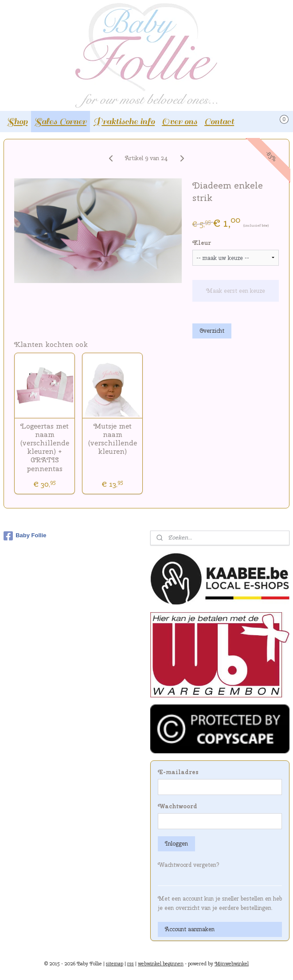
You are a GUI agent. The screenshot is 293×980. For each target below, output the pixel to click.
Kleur (202, 243)
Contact (219, 121)
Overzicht (212, 331)
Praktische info (124, 121)
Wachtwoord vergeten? (189, 865)
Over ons (180, 121)
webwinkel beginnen (161, 964)
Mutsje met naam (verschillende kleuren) (113, 439)
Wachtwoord (178, 806)
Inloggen (176, 844)
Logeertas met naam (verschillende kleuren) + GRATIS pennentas (45, 447)
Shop (17, 121)
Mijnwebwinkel (232, 964)
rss (131, 964)
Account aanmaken (190, 929)
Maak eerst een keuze (236, 291)
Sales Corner (61, 121)
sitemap (115, 964)
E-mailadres (178, 772)
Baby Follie (25, 536)
